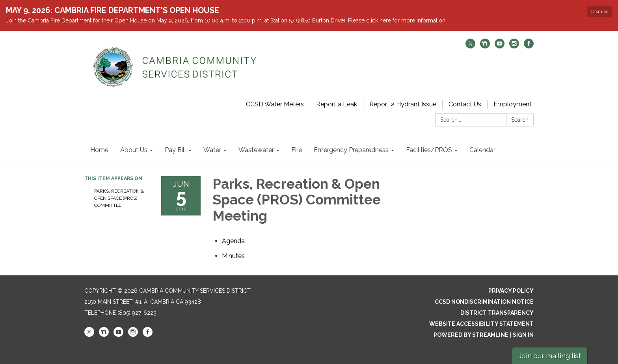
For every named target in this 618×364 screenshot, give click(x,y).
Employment (513, 104)
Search (520, 120)
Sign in (523, 335)
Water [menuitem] (212, 150)
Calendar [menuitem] (482, 150)
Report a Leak (337, 104)
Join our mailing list (550, 356)
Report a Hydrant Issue (403, 104)
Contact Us (465, 104)
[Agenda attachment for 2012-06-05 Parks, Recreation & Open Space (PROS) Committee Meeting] (233, 241)
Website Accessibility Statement (481, 324)
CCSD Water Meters (275, 104)
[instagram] (514, 46)
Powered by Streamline (471, 335)
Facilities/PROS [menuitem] (429, 150)
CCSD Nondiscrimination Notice (484, 302)
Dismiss (600, 11)
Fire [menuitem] (297, 150)
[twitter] (470, 46)
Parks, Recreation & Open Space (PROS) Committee (119, 198)
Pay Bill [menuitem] (175, 150)
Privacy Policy (511, 291)
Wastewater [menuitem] (256, 150)
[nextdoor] (485, 46)
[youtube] (500, 46)
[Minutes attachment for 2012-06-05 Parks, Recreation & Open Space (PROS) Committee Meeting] (233, 256)
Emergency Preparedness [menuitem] (351, 150)
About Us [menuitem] (134, 150)
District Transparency (497, 313)
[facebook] (529, 46)
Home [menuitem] (99, 150)
